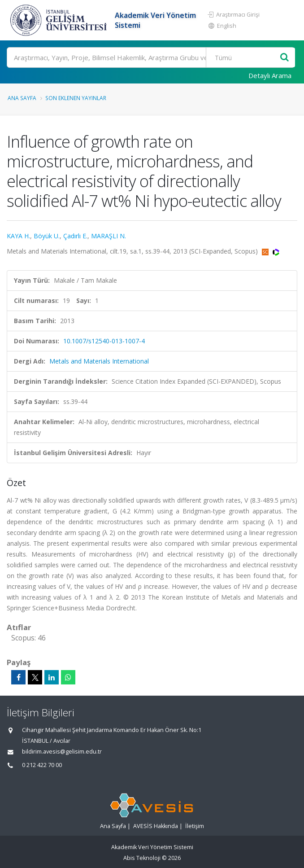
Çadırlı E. (75, 236)
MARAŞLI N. (109, 236)
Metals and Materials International (99, 361)
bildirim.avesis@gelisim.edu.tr (62, 752)
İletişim (195, 826)
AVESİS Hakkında (156, 826)
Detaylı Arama (270, 75)
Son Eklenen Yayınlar (76, 98)
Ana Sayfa (22, 98)
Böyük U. (47, 236)
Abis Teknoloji (142, 858)
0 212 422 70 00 (42, 765)
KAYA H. (18, 236)
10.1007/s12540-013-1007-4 (104, 341)
